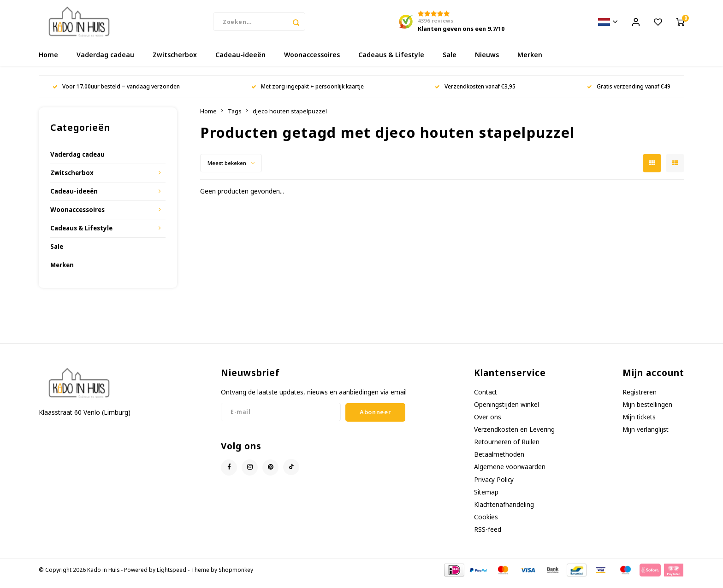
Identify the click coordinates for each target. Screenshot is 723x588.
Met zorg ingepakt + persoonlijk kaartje (308, 94)
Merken (530, 62)
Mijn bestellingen (647, 411)
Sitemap (486, 499)
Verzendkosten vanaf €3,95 (475, 94)
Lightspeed (172, 577)
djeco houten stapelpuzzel (290, 118)
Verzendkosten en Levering (514, 436)
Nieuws (487, 62)
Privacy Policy (494, 486)
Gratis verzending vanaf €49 (629, 94)
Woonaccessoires (312, 62)
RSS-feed (488, 537)
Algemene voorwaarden (510, 474)
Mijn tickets (639, 424)
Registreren (640, 399)
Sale (450, 62)
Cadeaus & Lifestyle (391, 62)
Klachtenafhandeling (504, 511)
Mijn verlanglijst (646, 436)
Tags (235, 118)
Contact (486, 399)
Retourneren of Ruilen (507, 449)
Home (48, 62)
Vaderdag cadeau (105, 62)
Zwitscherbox (175, 62)
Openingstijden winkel (507, 411)
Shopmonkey (236, 577)
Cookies (486, 524)
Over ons (488, 424)
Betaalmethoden (499, 462)
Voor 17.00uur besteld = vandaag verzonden (116, 94)
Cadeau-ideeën (240, 62)
